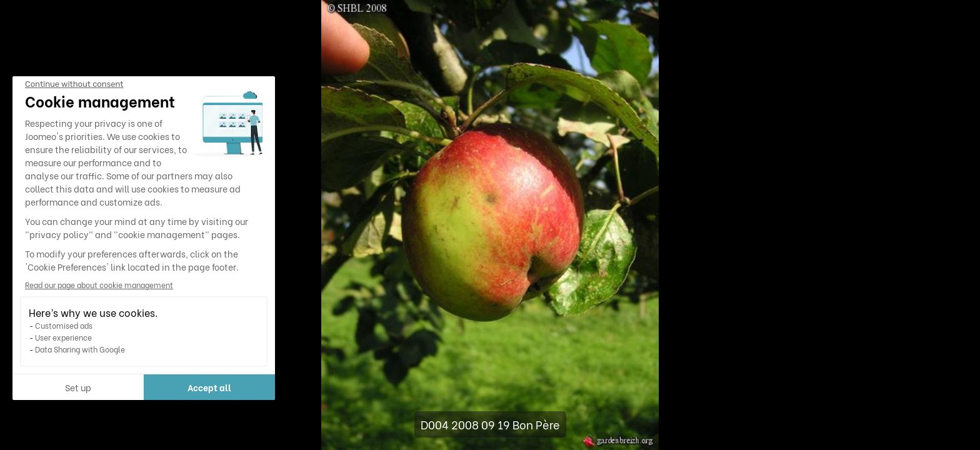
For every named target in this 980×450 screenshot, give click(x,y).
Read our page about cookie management (99, 285)
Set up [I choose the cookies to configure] (78, 387)
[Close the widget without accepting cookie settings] (74, 84)
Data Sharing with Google (80, 349)
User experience (63, 337)
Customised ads (64, 325)
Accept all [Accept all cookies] (209, 387)
